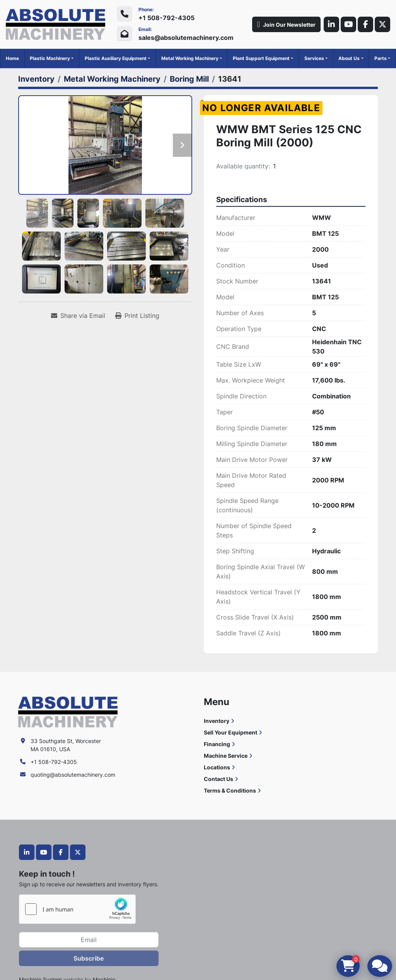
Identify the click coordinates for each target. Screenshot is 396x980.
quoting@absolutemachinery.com (73, 775)
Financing (217, 744)
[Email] (89, 940)
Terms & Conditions (230, 790)
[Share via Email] (78, 316)
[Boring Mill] (189, 79)
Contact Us (218, 779)
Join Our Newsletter (286, 24)
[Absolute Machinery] (68, 711)
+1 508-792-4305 (166, 18)
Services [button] (314, 58)
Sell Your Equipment (230, 732)
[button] (52, 58)
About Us (349, 58)
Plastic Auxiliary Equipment (116, 58)
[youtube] (348, 24)
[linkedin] (331, 24)
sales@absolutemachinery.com (186, 38)
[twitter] (382, 24)
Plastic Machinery (50, 58)
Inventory (217, 721)
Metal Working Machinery (190, 58)
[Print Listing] (137, 316)
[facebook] (365, 24)
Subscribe (89, 958)
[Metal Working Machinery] (112, 79)
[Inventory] (36, 79)
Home (12, 58)
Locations (217, 767)
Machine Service (226, 756)
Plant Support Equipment (261, 58)
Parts (381, 58)
